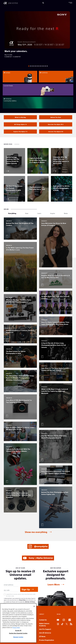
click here (27, 602)
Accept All (18, 630)
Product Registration (47, 641)
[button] (70, 3)
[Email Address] (11, 586)
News (42, 637)
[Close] (34, 606)
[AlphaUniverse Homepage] (11, 3)
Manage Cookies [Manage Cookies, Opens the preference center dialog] (18, 637)
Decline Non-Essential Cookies (18, 633)
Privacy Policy (22, 601)
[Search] (43, 3)
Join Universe (45, 633)
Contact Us (43, 620)
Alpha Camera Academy (44, 625)
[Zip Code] (11, 591)
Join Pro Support (45, 630)
